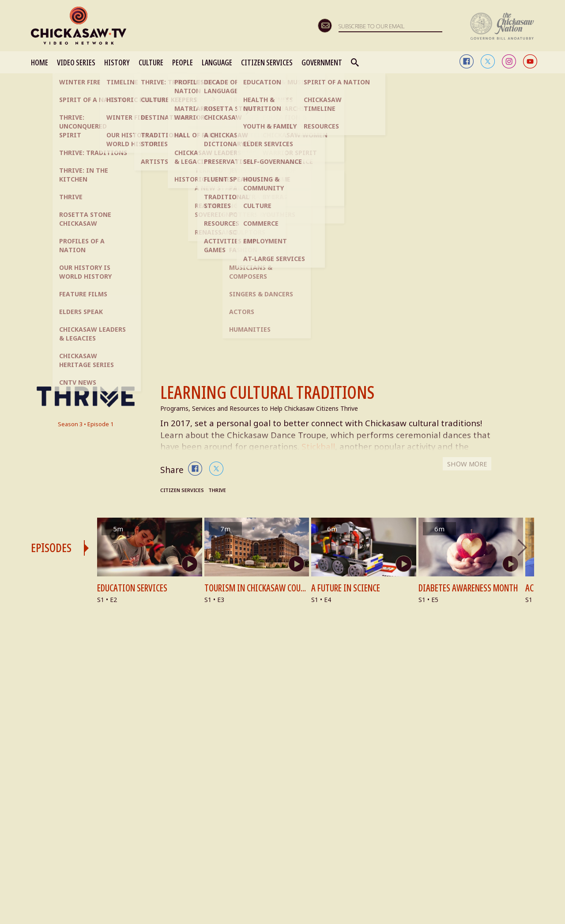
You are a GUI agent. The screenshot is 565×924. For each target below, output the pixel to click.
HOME (40, 62)
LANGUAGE (217, 62)
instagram (509, 61)
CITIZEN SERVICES (267, 62)
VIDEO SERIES (76, 62)
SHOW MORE (465, 469)
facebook (467, 61)
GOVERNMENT (322, 62)
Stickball (340, 447)
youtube (530, 61)
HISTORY (117, 62)
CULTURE (151, 62)
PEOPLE (183, 62)
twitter (488, 61)
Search (355, 62)
